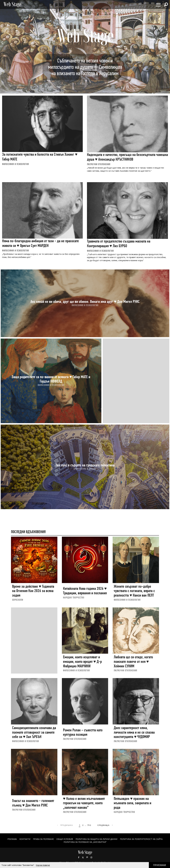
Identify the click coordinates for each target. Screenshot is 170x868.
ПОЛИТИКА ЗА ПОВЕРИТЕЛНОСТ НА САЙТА (141, 839)
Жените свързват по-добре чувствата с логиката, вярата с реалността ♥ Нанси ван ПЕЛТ (134, 591)
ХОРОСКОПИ (18, 600)
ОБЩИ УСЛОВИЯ (65, 839)
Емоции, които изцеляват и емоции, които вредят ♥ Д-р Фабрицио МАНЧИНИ (82, 661)
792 (89, 825)
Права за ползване (43, 839)
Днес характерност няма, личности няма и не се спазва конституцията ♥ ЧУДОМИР (134, 732)
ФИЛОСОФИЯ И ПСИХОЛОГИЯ (16, 164)
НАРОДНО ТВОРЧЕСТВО (74, 597)
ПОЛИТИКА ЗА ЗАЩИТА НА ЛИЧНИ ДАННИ (96, 839)
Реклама (12, 839)
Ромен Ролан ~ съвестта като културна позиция (83, 732)
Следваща (105, 825)
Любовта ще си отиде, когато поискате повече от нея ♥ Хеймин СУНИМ (133, 661)
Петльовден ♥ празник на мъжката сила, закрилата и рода (133, 803)
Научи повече (43, 865)
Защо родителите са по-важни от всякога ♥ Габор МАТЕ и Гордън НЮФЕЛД (51, 379)
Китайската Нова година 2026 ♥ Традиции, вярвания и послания (85, 591)
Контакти (25, 839)
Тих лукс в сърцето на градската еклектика (85, 465)
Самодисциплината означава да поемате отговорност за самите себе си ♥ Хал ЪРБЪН (34, 732)
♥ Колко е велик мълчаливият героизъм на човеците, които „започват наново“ (84, 803)
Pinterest (87, 857)
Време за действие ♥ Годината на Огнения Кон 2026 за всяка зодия (33, 591)
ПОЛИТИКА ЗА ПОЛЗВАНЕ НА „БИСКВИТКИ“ (85, 842)
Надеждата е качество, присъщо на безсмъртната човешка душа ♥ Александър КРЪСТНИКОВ (127, 157)
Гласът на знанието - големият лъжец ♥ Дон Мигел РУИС (33, 803)
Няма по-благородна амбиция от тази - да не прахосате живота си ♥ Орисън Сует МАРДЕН (40, 243)
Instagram (91, 857)
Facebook (79, 857)
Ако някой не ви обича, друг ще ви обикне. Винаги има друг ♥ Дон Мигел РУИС (85, 301)
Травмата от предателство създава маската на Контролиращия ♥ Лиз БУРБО (119, 244)
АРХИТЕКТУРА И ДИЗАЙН (85, 469)
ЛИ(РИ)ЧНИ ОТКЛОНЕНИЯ (99, 164)
